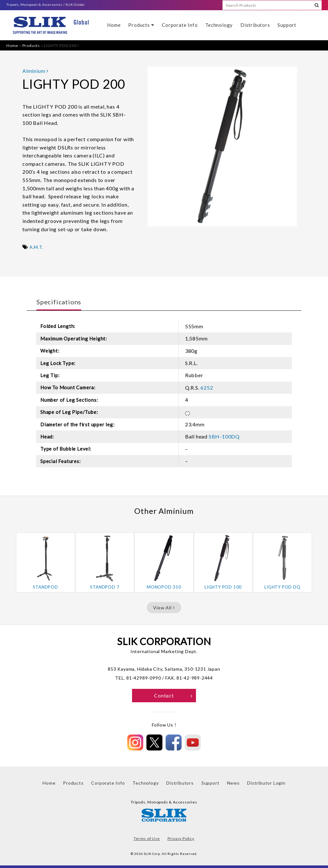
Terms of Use (147, 838)
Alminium (35, 71)
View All (164, 608)
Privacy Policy (181, 838)
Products (141, 25)
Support (287, 25)
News (233, 783)
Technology (219, 25)
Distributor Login (266, 783)
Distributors (255, 25)
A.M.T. (36, 247)
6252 (207, 388)
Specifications (59, 302)
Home (114, 25)
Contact (173, 695)
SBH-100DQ (224, 436)
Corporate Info (180, 25)
